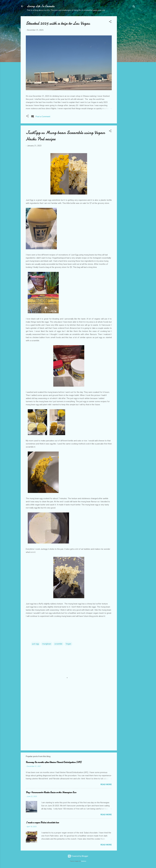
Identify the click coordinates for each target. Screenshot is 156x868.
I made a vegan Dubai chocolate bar (42, 823)
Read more (106, 784)
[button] (110, 22)
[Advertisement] (127, 57)
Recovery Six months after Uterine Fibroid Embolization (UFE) (54, 762)
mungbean (47, 644)
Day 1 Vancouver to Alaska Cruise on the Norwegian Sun (51, 792)
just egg (35, 644)
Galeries (84, 861)
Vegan (68, 644)
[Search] (134, 7)
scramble (58, 644)
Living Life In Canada (41, 6)
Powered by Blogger (78, 856)
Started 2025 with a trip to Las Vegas (58, 23)
